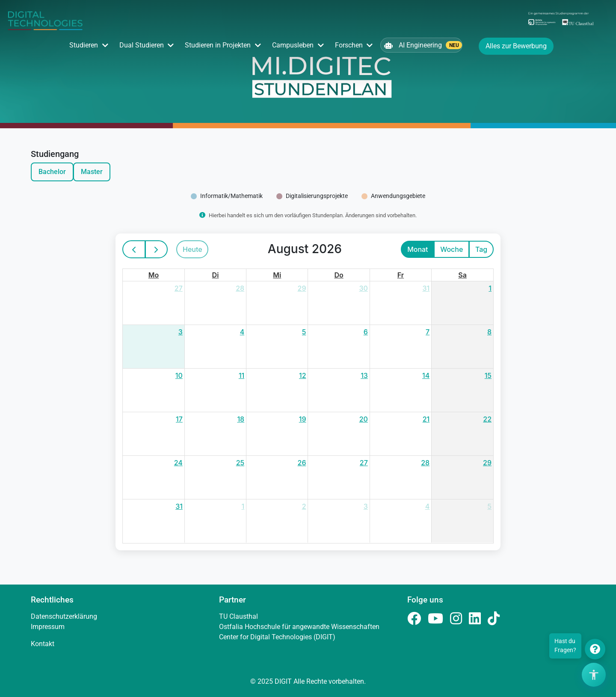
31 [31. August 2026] (179, 506)
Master (92, 172)
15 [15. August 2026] (488, 375)
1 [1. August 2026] (490, 288)
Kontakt (43, 644)
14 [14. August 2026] (426, 375)
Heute (192, 249)
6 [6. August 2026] (366, 332)
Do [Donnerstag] (339, 275)
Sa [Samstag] (462, 275)
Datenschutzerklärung (64, 616)
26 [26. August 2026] (302, 463)
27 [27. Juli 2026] (179, 288)
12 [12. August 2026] (303, 375)
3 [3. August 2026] (181, 332)
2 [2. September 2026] (304, 506)
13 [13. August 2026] (364, 375)
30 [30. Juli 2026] (363, 288)
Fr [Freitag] (401, 275)
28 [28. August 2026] (425, 463)
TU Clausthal (238, 616)
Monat (418, 249)
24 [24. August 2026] (178, 463)
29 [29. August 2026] (487, 463)
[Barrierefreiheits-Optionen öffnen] (594, 675)
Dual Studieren (142, 45)
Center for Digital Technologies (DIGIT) (277, 637)
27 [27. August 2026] (364, 463)
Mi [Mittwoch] (277, 275)
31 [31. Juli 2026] (426, 288)
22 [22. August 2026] (487, 419)
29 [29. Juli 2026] (302, 288)
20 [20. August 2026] (364, 419)
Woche (452, 249)
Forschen (349, 45)
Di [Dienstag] (216, 275)
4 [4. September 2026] (428, 506)
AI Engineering (423, 45)
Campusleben (293, 45)
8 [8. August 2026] (489, 332)
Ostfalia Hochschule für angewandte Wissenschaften (299, 627)
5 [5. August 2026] (304, 332)
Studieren (84, 45)
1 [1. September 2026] (243, 506)
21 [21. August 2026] (426, 419)
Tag (481, 249)
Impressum (48, 627)
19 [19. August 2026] (303, 419)
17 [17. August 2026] (179, 419)
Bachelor (52, 172)
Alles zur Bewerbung (516, 46)
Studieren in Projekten (218, 45)
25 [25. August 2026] (240, 463)
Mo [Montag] (154, 275)
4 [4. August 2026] (242, 332)
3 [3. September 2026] (366, 506)
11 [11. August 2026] (241, 375)
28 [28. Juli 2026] (240, 288)
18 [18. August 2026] (241, 419)
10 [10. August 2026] (179, 375)
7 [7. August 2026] (428, 332)
